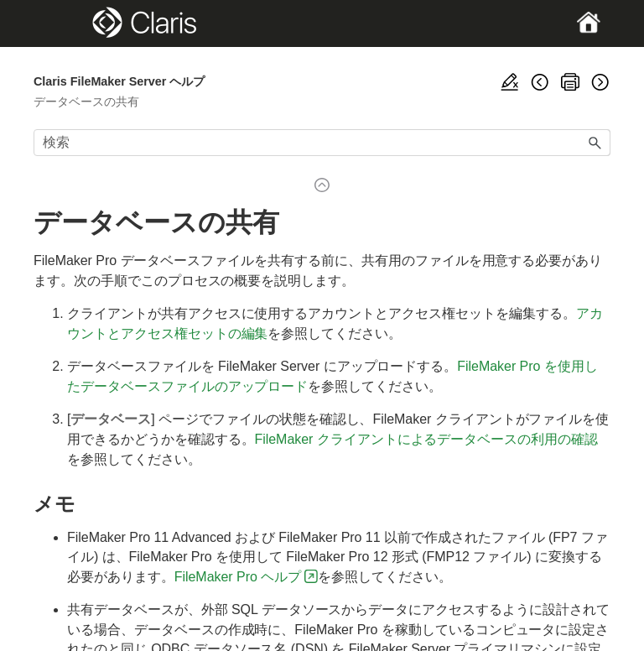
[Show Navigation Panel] (61, 23)
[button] (595, 143)
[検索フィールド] (322, 143)
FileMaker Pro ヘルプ (238, 577)
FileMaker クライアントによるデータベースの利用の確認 (426, 439)
